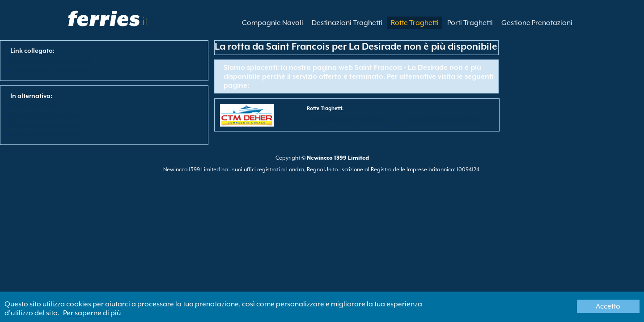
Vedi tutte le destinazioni (47, 134)
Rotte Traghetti (415, 23)
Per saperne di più (92, 313)
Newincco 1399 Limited (338, 158)
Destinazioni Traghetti (347, 23)
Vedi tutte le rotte (36, 106)
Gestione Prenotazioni (537, 23)
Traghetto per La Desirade (50, 70)
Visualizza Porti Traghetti (47, 125)
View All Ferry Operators (46, 115)
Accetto (608, 306)
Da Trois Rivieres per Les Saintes (440, 119)
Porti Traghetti (470, 23)
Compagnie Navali (273, 23)
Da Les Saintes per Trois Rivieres (349, 119)
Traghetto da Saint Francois (51, 61)
